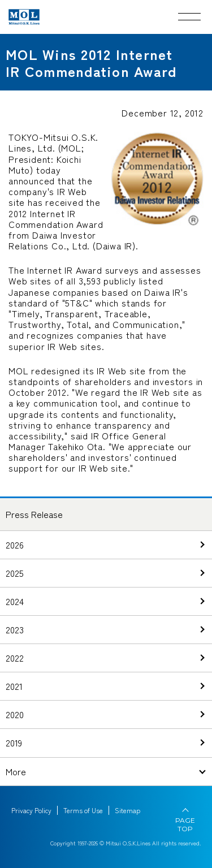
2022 (15, 658)
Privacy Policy (31, 810)
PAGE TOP (185, 824)
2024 (15, 601)
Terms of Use (83, 810)
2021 (14, 686)
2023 (15, 629)
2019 (14, 742)
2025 (15, 573)
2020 (15, 714)
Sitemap (127, 810)
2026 (15, 545)
